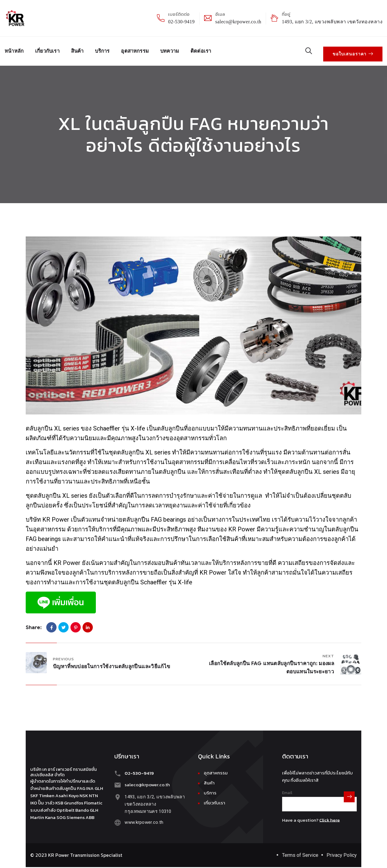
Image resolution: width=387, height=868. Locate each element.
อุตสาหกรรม (145, 49)
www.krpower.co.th (143, 817)
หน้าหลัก (15, 49)
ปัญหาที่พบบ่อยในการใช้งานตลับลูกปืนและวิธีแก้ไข (112, 663)
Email (287, 789)
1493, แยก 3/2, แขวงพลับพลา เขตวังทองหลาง (332, 22)
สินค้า (83, 49)
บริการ (109, 49)
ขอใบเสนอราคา (355, 50)
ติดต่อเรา (215, 49)
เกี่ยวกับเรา (51, 49)
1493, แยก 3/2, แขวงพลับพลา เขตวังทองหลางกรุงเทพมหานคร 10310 (153, 799)
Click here (330, 816)
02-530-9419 (181, 22)
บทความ (182, 49)
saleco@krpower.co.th (238, 22)
